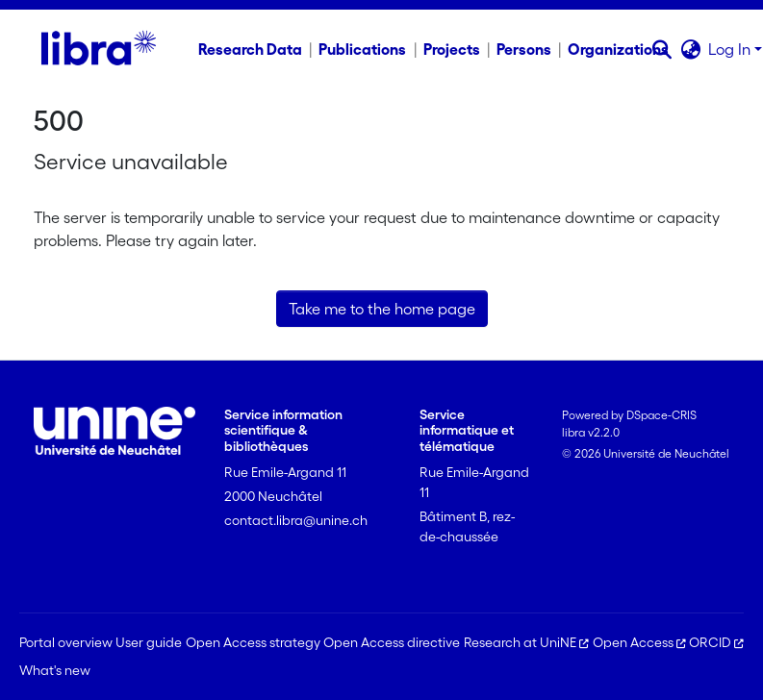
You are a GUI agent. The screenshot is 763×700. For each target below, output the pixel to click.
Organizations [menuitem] (618, 49)
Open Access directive (392, 642)
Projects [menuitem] (452, 49)
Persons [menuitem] (524, 49)
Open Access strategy (253, 642)
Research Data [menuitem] (250, 49)
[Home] (99, 49)
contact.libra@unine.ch (296, 520)
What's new (55, 670)
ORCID (716, 642)
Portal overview (66, 642)
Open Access (639, 642)
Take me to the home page (382, 309)
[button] (661, 49)
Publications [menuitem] (362, 49)
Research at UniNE (526, 642)
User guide (149, 642)
